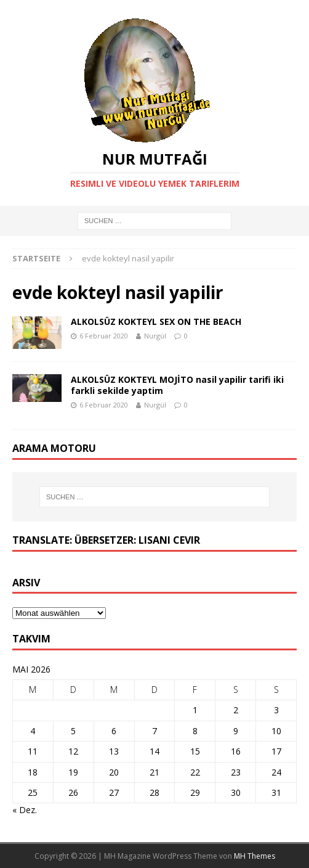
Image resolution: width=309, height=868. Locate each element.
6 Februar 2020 (104, 336)
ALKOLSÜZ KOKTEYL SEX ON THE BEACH (156, 321)
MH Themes (255, 856)
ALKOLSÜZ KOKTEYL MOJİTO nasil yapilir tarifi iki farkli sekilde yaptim (177, 385)
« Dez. (25, 810)
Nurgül (155, 336)
